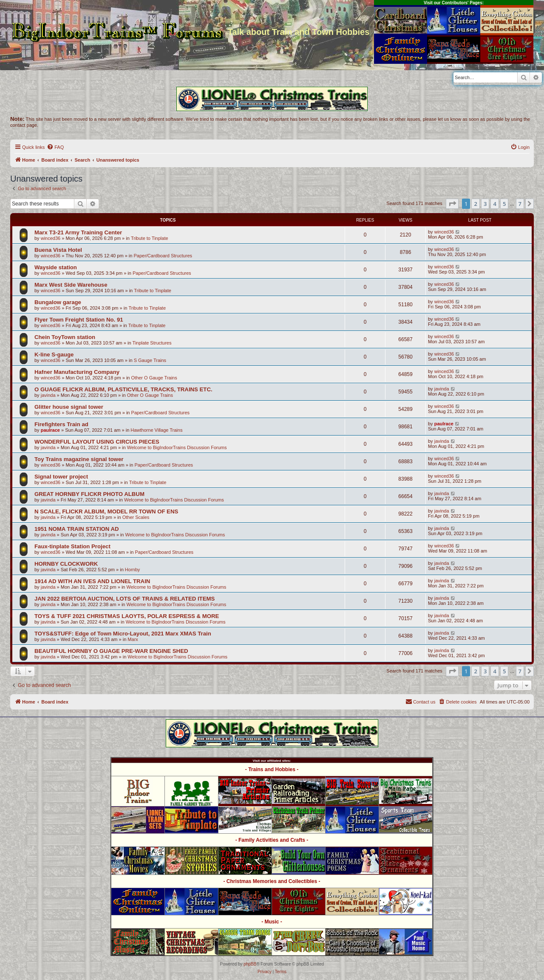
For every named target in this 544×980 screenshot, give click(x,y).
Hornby (132, 570)
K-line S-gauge (54, 355)
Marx (133, 639)
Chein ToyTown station (65, 337)
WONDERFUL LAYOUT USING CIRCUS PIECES (97, 442)
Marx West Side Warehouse (71, 285)
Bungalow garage (58, 302)
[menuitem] (55, 147)
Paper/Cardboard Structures (163, 256)
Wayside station (56, 267)
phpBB (250, 964)
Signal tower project (61, 477)
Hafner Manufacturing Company (77, 372)
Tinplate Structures (152, 343)
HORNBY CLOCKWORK (66, 564)
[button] (452, 204)
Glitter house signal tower (69, 407)
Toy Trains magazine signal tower (79, 459)
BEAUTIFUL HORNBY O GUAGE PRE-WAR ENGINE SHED (111, 651)
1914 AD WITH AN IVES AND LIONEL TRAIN (92, 581)
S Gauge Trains (150, 360)
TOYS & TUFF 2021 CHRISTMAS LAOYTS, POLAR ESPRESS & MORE (127, 616)
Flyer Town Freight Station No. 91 (79, 320)
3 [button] (485, 204)
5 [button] (504, 204)
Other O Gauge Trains (154, 378)
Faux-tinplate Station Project (72, 546)
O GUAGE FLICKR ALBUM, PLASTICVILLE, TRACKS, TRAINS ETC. (123, 389)
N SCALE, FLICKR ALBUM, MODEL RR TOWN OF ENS (106, 511)
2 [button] (475, 204)
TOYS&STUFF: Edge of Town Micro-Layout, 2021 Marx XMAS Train (123, 634)
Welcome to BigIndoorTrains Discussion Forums (177, 447)
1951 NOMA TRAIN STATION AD (77, 529)
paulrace (50, 430)
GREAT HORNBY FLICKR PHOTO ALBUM (89, 494)
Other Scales (136, 517)
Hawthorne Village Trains (156, 430)
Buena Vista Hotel (58, 250)
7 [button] (520, 204)
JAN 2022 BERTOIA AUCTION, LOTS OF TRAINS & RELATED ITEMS (125, 599)
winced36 (51, 238)
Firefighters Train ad (61, 424)
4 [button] (494, 204)
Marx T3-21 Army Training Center (78, 232)
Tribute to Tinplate (150, 238)
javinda (48, 395)
